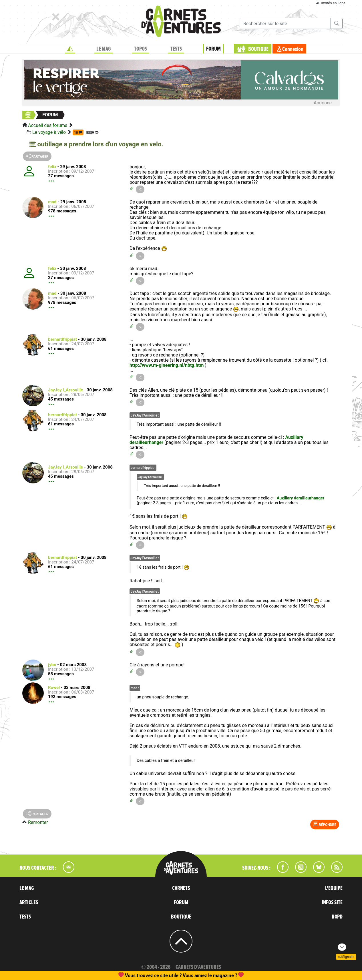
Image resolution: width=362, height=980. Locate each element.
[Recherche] (285, 23)
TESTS (176, 49)
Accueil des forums (48, 125)
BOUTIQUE (258, 49)
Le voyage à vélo (49, 132)
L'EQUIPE (334, 888)
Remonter (38, 822)
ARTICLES (29, 903)
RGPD (337, 917)
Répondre (325, 824)
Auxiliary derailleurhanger (301, 498)
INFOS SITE (332, 903)
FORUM (213, 49)
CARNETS (181, 888)
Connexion (293, 49)
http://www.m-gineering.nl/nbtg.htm (167, 365)
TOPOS (141, 49)
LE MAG (104, 49)
